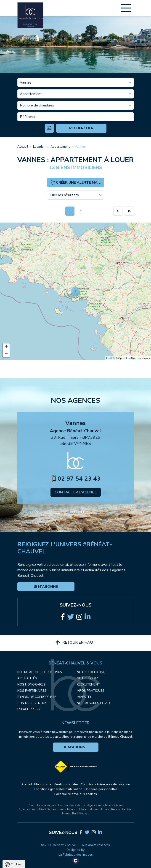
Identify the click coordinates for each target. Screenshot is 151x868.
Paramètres (88, 862)
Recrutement (88, 684)
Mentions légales (66, 784)
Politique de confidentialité (27, 851)
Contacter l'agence (76, 492)
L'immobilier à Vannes (42, 805)
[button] (69, 512)
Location (39, 147)
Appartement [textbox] (31, 94)
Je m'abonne (46, 587)
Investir (84, 697)
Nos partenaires (32, 691)
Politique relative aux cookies (76, 794)
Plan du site (43, 784)
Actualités (27, 678)
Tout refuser (61, 862)
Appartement (60, 147)
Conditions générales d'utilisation (58, 789)
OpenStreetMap (127, 358)
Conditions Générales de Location (105, 784)
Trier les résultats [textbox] (64, 195)
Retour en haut (75, 642)
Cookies (16, 810)
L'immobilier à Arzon (72, 805)
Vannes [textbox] (26, 82)
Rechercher (81, 128)
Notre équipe (88, 678)
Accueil (23, 147)
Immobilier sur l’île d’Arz (117, 809)
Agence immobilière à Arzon (105, 805)
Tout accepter (32, 862)
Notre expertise (91, 672)
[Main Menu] (126, 8)
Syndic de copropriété (37, 697)
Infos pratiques (91, 691)
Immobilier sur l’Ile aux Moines (79, 809)
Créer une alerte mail (75, 182)
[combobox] (76, 82)
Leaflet (110, 358)
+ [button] (6, 347)
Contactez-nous (32, 703)
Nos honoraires (32, 684)
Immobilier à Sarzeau (76, 814)
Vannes (80, 147)
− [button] (6, 354)
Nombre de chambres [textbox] (37, 105)
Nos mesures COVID (93, 703)
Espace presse (29, 709)
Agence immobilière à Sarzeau (38, 809)
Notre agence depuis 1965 (40, 672)
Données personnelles (101, 789)
